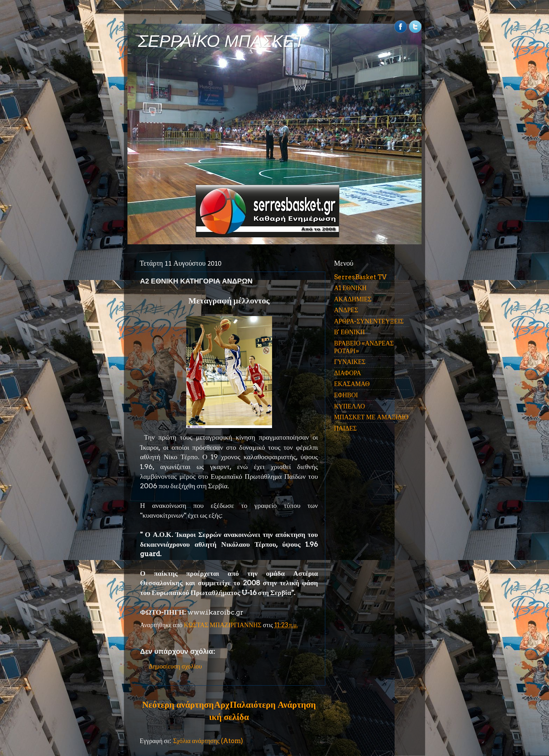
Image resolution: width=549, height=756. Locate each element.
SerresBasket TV (360, 277)
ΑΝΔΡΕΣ (346, 310)
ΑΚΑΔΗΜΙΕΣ (353, 299)
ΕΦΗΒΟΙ (346, 395)
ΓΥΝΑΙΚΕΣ (350, 362)
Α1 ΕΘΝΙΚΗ (350, 288)
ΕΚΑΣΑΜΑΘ (352, 384)
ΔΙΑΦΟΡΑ (348, 373)
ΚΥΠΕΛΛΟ (349, 406)
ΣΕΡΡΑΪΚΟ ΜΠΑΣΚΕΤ (221, 41)
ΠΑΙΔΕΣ (345, 428)
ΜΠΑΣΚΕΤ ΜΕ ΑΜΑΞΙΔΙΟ (371, 417)
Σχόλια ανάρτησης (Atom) (208, 741)
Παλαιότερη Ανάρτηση (273, 705)
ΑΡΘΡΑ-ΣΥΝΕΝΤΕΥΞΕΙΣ (369, 321)
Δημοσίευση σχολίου (175, 666)
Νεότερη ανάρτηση (178, 705)
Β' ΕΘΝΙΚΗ (349, 332)
